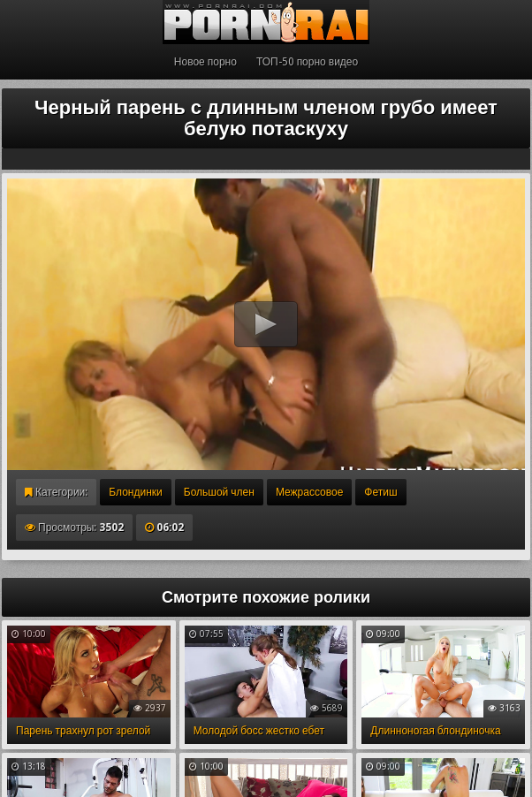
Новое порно (205, 62)
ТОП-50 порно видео (307, 62)
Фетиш (380, 492)
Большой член (219, 492)
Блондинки (135, 492)
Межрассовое (309, 492)
